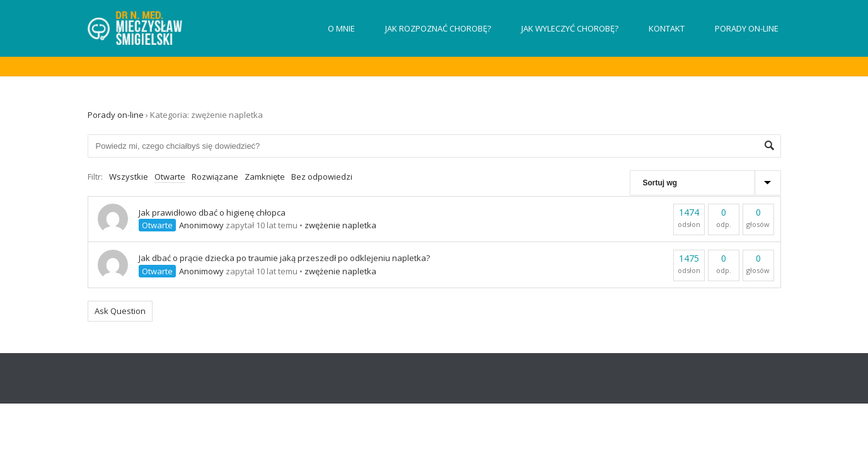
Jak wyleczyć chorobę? (570, 28)
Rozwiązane (215, 177)
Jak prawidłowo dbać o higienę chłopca (212, 212)
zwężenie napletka (340, 225)
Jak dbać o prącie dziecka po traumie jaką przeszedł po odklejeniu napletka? (284, 258)
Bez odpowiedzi (322, 177)
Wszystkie (129, 177)
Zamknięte (265, 177)
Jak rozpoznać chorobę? (438, 28)
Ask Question (120, 311)
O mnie (341, 28)
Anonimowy (201, 225)
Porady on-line (747, 28)
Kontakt (667, 28)
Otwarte (170, 177)
